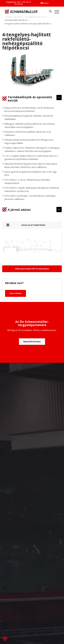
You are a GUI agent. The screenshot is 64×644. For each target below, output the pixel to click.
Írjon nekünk (16, 293)
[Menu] (55, 12)
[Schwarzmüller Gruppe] (21, 12)
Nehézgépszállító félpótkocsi (16, 20)
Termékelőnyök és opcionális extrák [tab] (30, 99)
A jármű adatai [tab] (30, 210)
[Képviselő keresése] (32, 342)
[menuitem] (45, 3)
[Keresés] (49, 12)
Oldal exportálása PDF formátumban (32, 269)
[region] (32, 155)
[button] (5, 639)
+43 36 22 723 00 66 (22, 3)
